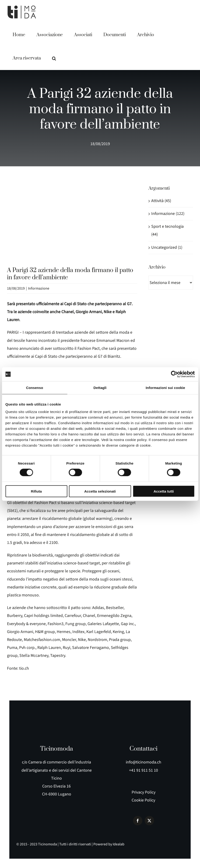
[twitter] (149, 821)
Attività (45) (161, 201)
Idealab (119, 844)
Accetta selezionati (100, 491)
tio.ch (24, 668)
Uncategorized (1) (167, 247)
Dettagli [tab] (100, 388)
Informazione (39, 288)
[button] (54, 58)
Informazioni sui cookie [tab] (165, 388)
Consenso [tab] (35, 388)
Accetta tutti (164, 491)
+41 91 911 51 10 (144, 770)
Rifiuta (36, 491)
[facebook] (138, 821)
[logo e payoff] (100, 726)
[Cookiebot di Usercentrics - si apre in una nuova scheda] (174, 374)
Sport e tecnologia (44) (167, 230)
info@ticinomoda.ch (144, 762)
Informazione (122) (168, 214)
